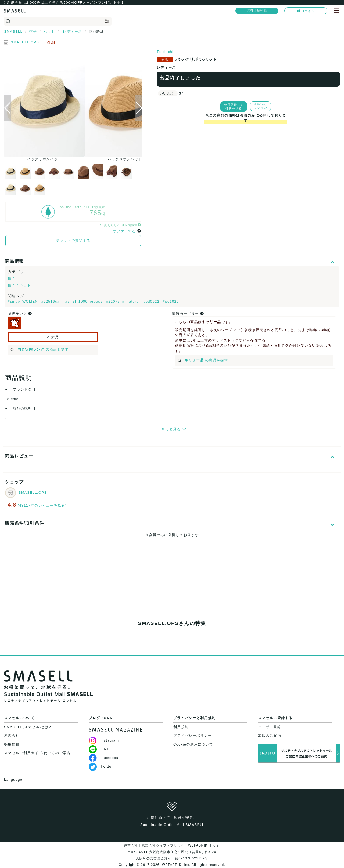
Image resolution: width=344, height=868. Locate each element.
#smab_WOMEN (24, 301)
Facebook (104, 758)
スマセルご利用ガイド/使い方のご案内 (37, 753)
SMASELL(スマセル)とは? (28, 727)
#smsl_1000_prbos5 (85, 301)
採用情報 (12, 744)
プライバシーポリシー (193, 736)
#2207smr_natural (124, 301)
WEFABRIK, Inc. (176, 865)
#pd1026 (171, 301)
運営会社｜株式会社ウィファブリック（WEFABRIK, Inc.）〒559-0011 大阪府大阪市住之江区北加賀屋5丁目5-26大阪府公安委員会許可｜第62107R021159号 (172, 852)
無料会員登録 (257, 10)
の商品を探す (40, 349)
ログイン (306, 11)
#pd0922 (152, 301)
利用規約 (181, 727)
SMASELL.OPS (25, 42)
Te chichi (165, 52)
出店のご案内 (270, 736)
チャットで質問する (73, 241)
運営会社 (12, 736)
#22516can (52, 301)
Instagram (104, 740)
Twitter (101, 766)
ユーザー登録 (270, 727)
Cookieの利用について (193, 744)
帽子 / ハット (19, 285)
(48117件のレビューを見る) (42, 505)
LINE (99, 749)
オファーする (125, 231)
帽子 (12, 278)
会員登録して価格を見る (234, 107)
